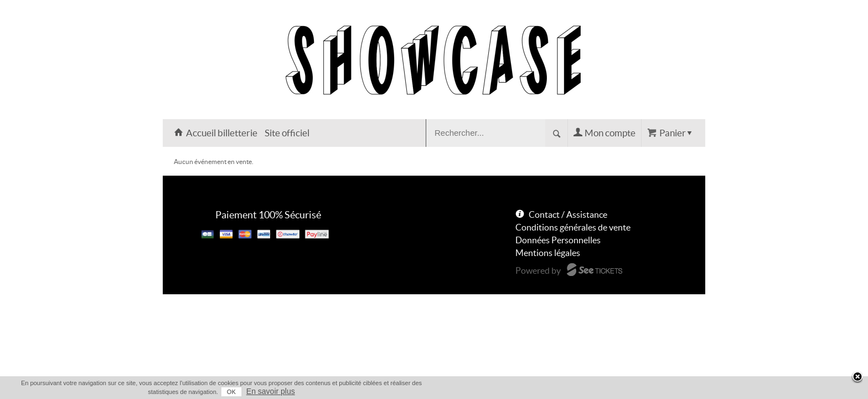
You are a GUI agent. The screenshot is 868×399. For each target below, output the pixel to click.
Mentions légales (548, 253)
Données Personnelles (558, 240)
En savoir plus (684, 391)
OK (645, 392)
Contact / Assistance (568, 214)
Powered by (538, 270)
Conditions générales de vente (573, 227)
